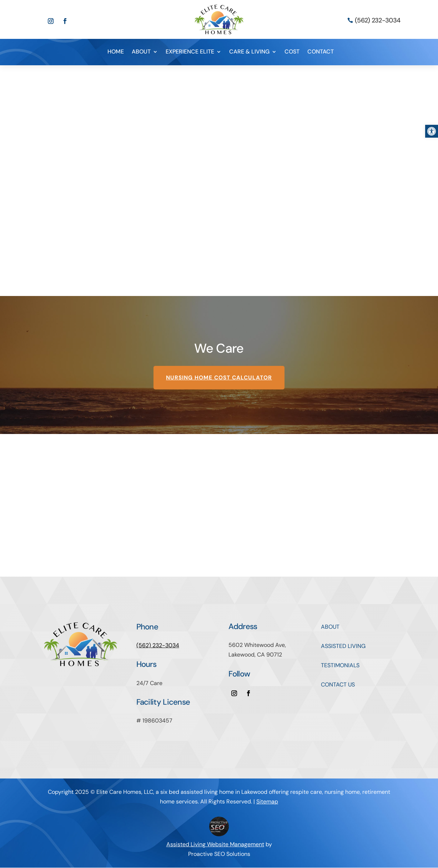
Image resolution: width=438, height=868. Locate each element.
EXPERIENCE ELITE (190, 52)
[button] (432, 131)
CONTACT (321, 52)
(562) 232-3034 (377, 20)
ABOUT (141, 52)
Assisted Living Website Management (215, 845)
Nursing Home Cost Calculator (219, 378)
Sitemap (267, 802)
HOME (116, 52)
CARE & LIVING (249, 52)
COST (292, 52)
